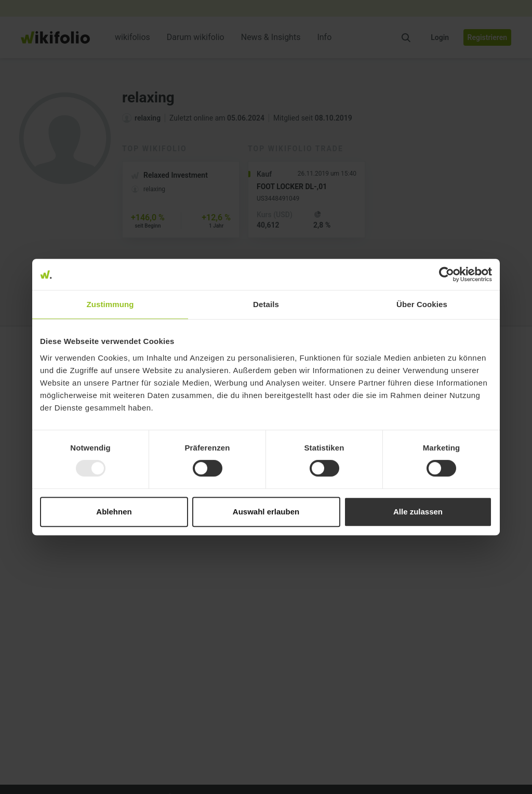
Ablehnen (114, 512)
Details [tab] (266, 304)
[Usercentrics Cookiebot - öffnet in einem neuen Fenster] (447, 274)
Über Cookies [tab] (422, 304)
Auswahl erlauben (266, 512)
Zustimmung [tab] (110, 304)
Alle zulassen (418, 512)
